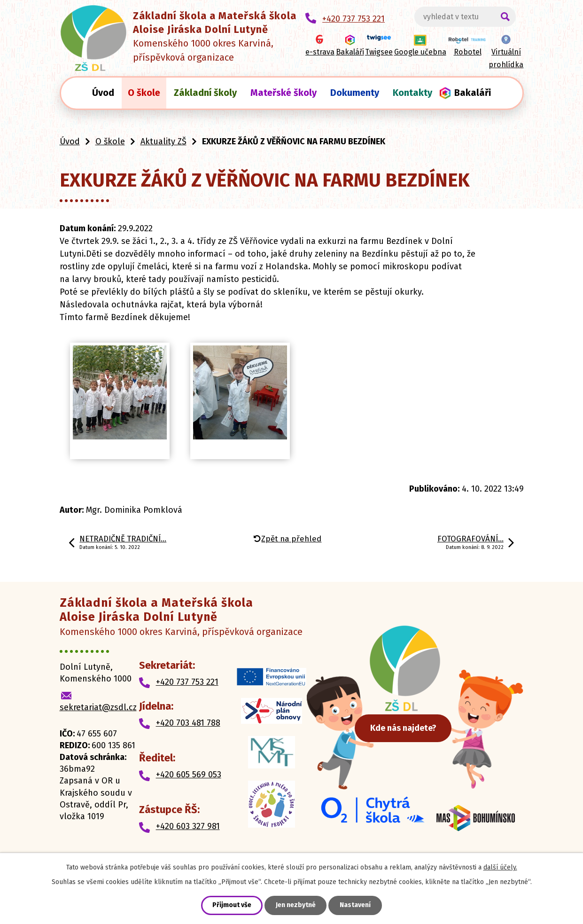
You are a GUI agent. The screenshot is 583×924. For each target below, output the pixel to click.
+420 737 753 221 (187, 682)
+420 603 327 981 (188, 826)
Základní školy (205, 93)
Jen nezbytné (296, 905)
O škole (144, 93)
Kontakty (412, 93)
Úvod (103, 93)
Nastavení (356, 905)
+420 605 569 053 (189, 775)
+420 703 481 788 (188, 723)
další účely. (500, 867)
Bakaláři (473, 93)
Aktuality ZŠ (163, 141)
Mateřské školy (284, 93)
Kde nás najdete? (411, 731)
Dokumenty (355, 93)
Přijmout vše (232, 905)
